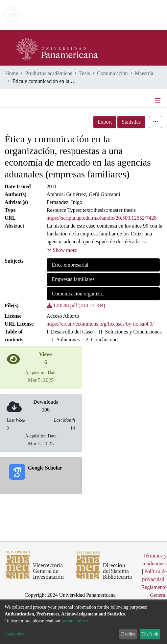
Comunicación (112, 73)
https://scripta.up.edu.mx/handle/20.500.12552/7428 (102, 218)
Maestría (144, 73)
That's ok (150, 634)
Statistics (131, 122)
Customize (14, 634)
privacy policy (75, 621)
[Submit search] (114, 15)
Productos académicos (49, 73)
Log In (137, 15)
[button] (124, 15)
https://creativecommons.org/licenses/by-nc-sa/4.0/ (100, 324)
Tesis (85, 73)
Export (105, 122)
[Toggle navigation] (158, 101)
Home (12, 73)
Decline (129, 634)
